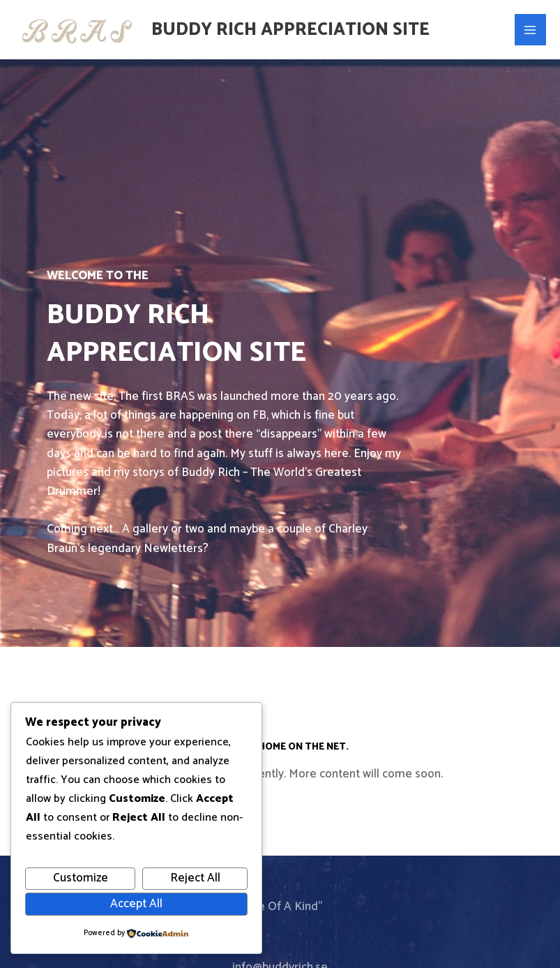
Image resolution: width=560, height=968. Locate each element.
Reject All (195, 878)
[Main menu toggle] (531, 30)
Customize (81, 878)
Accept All (136, 904)
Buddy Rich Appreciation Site (290, 30)
